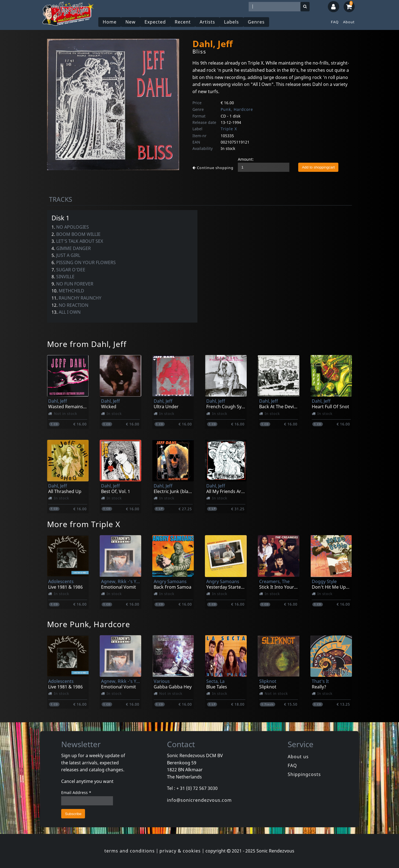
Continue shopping (213, 168)
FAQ (335, 22)
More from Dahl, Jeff (87, 344)
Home (110, 22)
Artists (207, 22)
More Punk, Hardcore (89, 624)
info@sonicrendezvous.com (199, 800)
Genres (256, 22)
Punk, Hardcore (237, 109)
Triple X (229, 129)
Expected (155, 22)
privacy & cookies (180, 851)
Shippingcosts (304, 774)
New (131, 22)
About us (298, 757)
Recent (183, 22)
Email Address (76, 792)
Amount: (246, 159)
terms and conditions (130, 851)
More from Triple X (84, 524)
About (349, 22)
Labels (231, 22)
